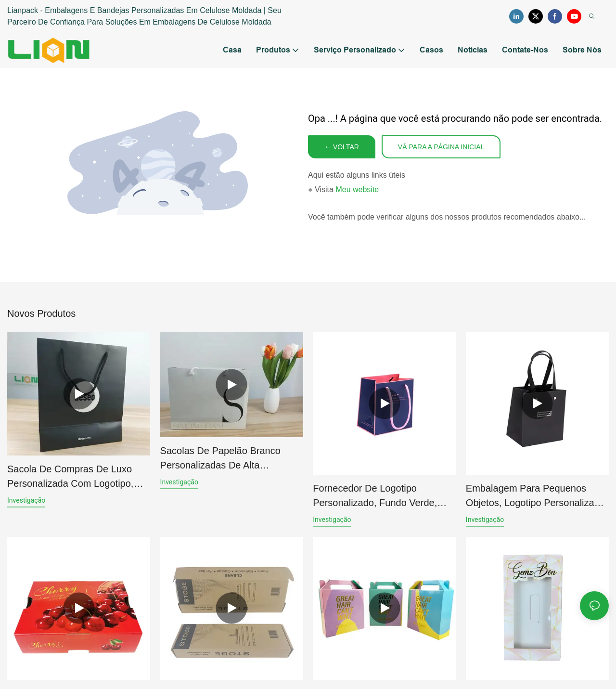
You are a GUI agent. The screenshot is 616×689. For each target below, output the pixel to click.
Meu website (357, 189)
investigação (26, 500)
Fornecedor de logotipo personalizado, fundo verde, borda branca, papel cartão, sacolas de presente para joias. (384, 496)
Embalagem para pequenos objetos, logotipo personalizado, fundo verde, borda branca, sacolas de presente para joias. (537, 496)
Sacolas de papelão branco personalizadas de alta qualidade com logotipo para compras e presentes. (225, 459)
